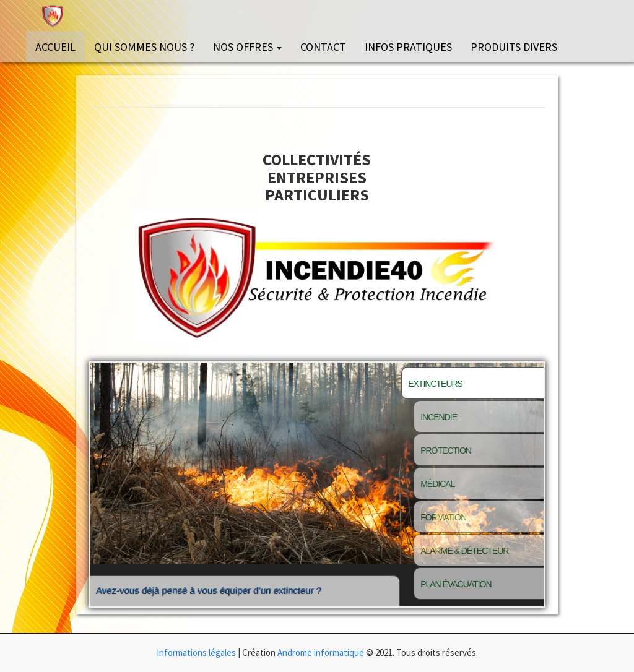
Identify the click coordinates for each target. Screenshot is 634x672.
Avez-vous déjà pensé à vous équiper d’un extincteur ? (209, 602)
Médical (437, 484)
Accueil (55, 47)
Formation (443, 517)
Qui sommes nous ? (144, 47)
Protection (446, 450)
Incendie (439, 417)
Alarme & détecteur (464, 551)
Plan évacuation (456, 584)
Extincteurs (435, 384)
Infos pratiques (408, 47)
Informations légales (196, 653)
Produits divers (514, 47)
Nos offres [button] (247, 47)
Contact (323, 47)
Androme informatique (321, 653)
